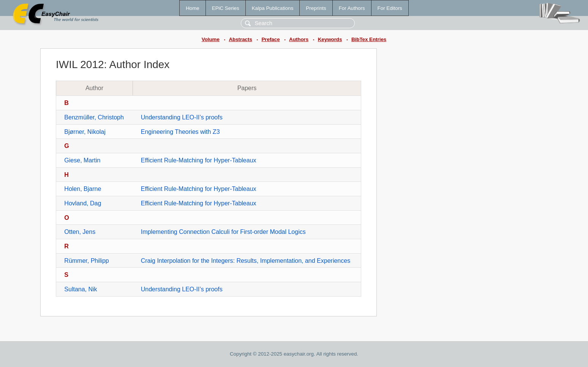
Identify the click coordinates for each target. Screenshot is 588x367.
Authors (299, 39)
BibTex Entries (369, 39)
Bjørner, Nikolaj (85, 132)
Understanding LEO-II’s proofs (182, 117)
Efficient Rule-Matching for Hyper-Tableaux (199, 160)
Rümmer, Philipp (86, 261)
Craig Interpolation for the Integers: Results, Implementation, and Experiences (246, 261)
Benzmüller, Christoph (94, 117)
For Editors (390, 8)
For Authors (352, 8)
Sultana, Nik (81, 289)
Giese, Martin (82, 160)
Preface (270, 39)
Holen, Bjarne (83, 189)
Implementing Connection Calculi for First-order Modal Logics (223, 232)
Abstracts (240, 39)
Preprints (316, 8)
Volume (211, 39)
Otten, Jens (80, 232)
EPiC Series (226, 8)
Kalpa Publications (273, 8)
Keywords (330, 39)
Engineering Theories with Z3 (180, 132)
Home (193, 8)
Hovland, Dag (83, 203)
